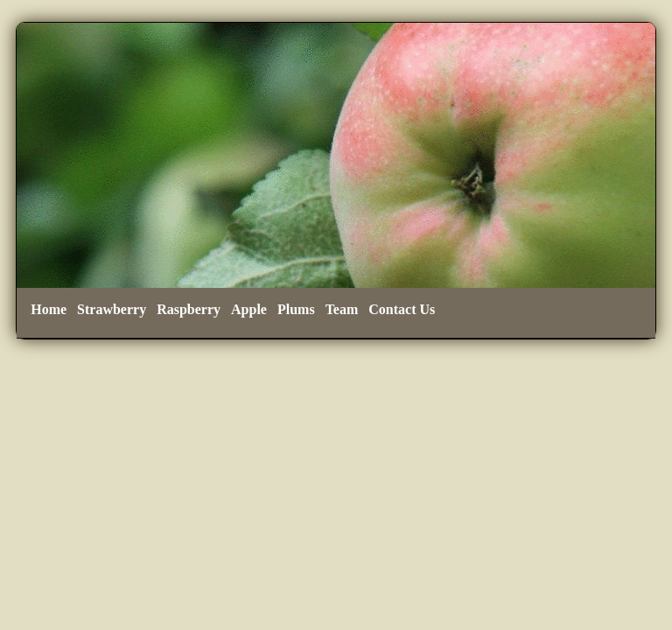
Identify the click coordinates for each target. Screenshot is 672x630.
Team (342, 309)
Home (49, 309)
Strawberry (112, 309)
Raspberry (189, 309)
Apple (249, 309)
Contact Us (402, 309)
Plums (296, 309)
